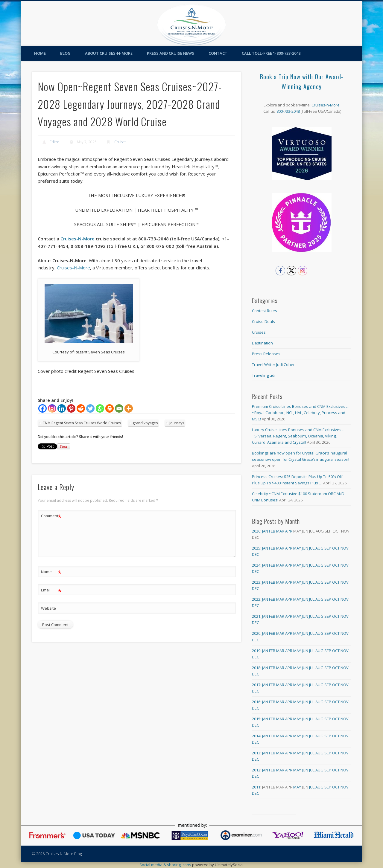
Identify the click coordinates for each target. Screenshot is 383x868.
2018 (256, 668)
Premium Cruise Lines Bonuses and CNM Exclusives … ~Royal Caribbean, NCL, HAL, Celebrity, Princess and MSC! (301, 413)
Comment (51, 516)
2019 (256, 651)
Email (51, 590)
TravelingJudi (264, 375)
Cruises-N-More (77, 239)
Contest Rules (265, 311)
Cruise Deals (263, 321)
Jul (312, 548)
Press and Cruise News (171, 53)
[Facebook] (42, 408)
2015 (256, 719)
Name (51, 572)
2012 (256, 770)
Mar (280, 531)
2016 (256, 702)
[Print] (110, 408)
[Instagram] (52, 408)
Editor (54, 142)
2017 (256, 685)
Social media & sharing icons (166, 865)
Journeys (177, 423)
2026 (256, 531)
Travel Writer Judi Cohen (274, 364)
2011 (256, 787)
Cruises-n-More (326, 105)
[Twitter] (90, 408)
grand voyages (145, 423)
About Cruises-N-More (109, 53)
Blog (65, 53)
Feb (272, 531)
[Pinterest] (71, 408)
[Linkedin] (62, 408)
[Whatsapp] (100, 408)
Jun (305, 548)
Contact (218, 53)
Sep (328, 548)
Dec (256, 554)
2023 (256, 582)
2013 (256, 753)
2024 (256, 565)
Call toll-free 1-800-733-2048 (271, 53)
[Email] (119, 408)
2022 (256, 599)
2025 (256, 548)
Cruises (120, 142)
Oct (336, 548)
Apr (289, 531)
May (297, 548)
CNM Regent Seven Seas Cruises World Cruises (82, 423)
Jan (265, 531)
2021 (256, 616)
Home (40, 53)
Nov (345, 548)
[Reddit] (81, 408)
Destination (262, 343)
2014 (256, 736)
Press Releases (266, 354)
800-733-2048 (288, 111)
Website (48, 608)
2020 (256, 633)
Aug (319, 548)
